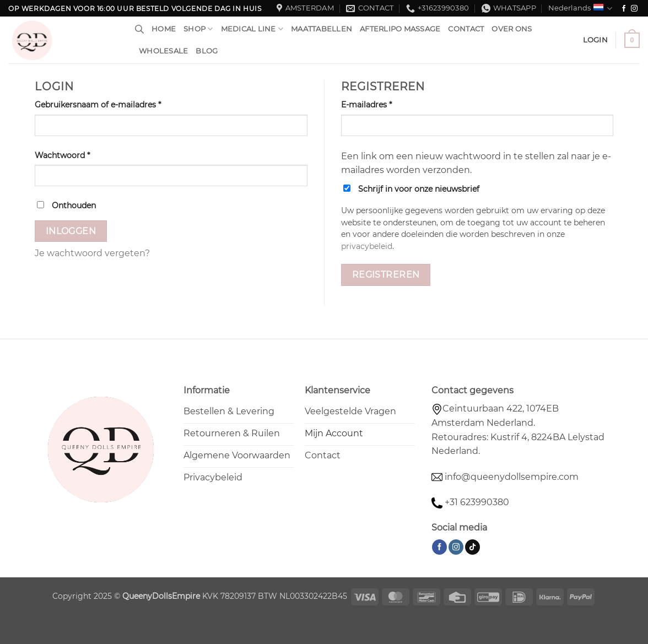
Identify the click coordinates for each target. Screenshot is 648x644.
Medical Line (252, 29)
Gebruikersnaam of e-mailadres (111, 104)
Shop (198, 29)
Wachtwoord (75, 155)
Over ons (512, 29)
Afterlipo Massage (400, 29)
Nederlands (580, 9)
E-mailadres (379, 104)
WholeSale (163, 51)
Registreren (386, 275)
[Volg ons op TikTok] (472, 547)
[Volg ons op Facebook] (624, 9)
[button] (632, 40)
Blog (207, 51)
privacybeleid (367, 246)
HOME (164, 29)
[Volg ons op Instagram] (634, 9)
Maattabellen (322, 29)
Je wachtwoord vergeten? (92, 253)
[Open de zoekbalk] (139, 29)
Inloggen (71, 231)
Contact (466, 29)
